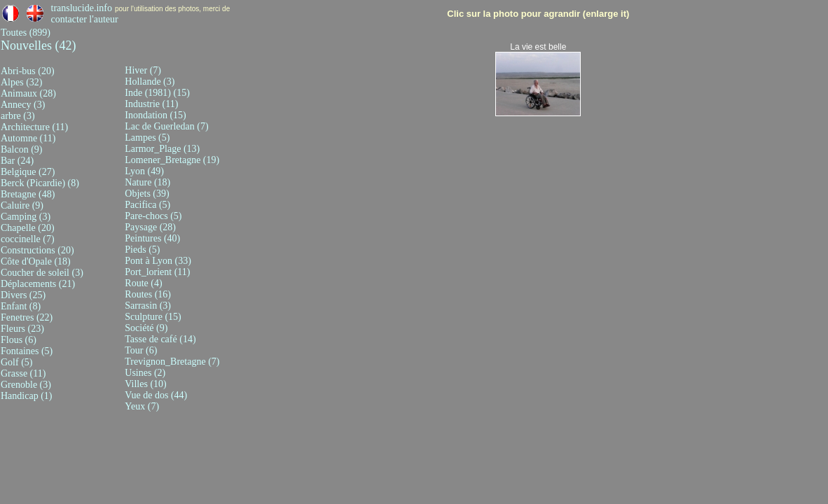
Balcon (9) (21, 149)
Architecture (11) (34, 127)
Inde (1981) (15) (157, 93)
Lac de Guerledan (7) (166, 126)
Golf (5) (17, 362)
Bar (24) (17, 161)
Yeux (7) (142, 406)
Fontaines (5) (27, 351)
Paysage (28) (150, 227)
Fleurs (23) (22, 329)
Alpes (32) (22, 82)
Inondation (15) (155, 115)
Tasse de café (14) (160, 339)
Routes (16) (148, 294)
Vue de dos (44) (156, 395)
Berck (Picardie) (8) (40, 183)
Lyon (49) (144, 171)
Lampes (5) (147, 138)
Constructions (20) (37, 250)
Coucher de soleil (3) (42, 273)
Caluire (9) (22, 205)
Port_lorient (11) (157, 272)
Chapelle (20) (28, 228)
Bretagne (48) (28, 194)
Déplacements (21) (38, 284)
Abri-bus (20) (28, 71)
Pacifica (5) (147, 205)
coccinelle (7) (28, 239)
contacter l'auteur (85, 19)
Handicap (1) (26, 396)
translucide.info (82, 8)
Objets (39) (147, 194)
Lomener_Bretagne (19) (172, 160)
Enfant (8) (21, 306)
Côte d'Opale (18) (36, 261)
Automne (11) (28, 138)
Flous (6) (19, 340)
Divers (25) (23, 295)
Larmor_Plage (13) (162, 149)
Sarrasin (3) (148, 306)
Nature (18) (147, 182)
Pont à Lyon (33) (158, 261)
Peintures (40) (152, 238)
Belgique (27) (28, 172)
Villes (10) (145, 384)
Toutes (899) (26, 33)
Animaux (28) (28, 93)
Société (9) (146, 328)
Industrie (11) (151, 104)
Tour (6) (141, 350)
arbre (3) (18, 116)
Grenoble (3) (26, 385)
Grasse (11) (23, 373)
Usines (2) (145, 373)
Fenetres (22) (27, 317)
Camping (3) (26, 217)
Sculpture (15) (153, 317)
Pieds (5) (142, 250)
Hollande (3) (150, 82)
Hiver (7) (143, 70)
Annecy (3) (23, 105)
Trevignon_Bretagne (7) (172, 362)
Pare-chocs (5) (153, 216)
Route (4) (143, 283)
